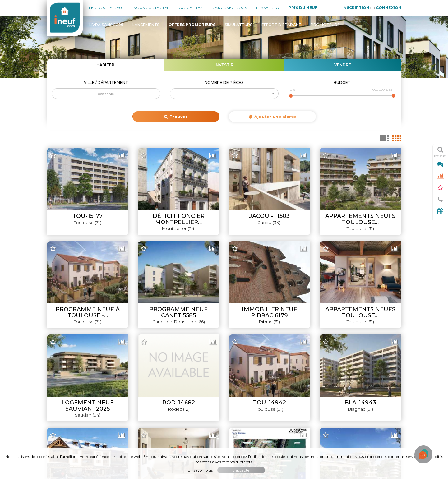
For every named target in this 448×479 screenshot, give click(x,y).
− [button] (55, 163)
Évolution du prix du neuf (376, 408)
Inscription (356, 8)
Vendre (343, 65)
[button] (224, 94)
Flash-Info (268, 8)
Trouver (176, 117)
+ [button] (55, 153)
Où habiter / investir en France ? (368, 418)
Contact (55, 398)
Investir (224, 65)
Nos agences (61, 366)
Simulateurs (238, 25)
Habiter (105, 65)
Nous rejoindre (62, 387)
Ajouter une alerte (272, 117)
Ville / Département (106, 83)
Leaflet (273, 329)
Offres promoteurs (382, 377)
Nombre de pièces (224, 83)
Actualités (191, 8)
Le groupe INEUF (65, 356)
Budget (342, 83)
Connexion (389, 8)
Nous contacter (152, 8)
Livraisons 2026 (106, 25)
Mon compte (60, 408)
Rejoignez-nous (229, 8)
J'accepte (241, 470)
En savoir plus (200, 470)
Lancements (146, 25)
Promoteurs (325, 25)
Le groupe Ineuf (106, 8)
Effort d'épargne (281, 25)
